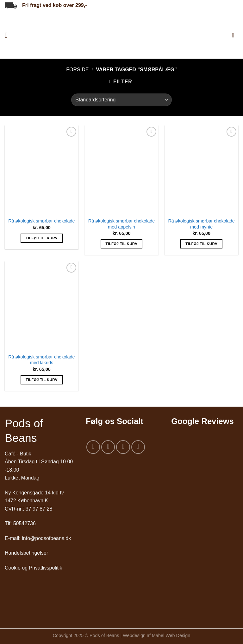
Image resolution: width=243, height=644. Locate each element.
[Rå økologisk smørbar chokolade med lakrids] (42, 306)
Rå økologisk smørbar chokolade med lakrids (41, 360)
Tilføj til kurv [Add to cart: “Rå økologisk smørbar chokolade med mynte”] (201, 244)
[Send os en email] (123, 447)
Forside (77, 70)
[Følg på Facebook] (93, 447)
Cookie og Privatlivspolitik (33, 568)
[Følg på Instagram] (108, 447)
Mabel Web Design (171, 635)
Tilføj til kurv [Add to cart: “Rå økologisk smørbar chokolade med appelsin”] (122, 244)
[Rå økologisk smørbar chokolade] (42, 170)
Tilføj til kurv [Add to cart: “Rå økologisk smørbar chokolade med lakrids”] (42, 380)
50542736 (25, 523)
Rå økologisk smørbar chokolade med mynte (201, 224)
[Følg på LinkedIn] (138, 447)
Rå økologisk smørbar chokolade (41, 221)
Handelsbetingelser (26, 553)
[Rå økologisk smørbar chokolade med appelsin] (121, 170)
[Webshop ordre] (121, 100)
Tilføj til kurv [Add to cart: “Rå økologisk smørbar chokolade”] (42, 238)
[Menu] (9, 35)
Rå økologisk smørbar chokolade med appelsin (121, 224)
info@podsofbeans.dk (46, 538)
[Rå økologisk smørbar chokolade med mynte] (201, 170)
